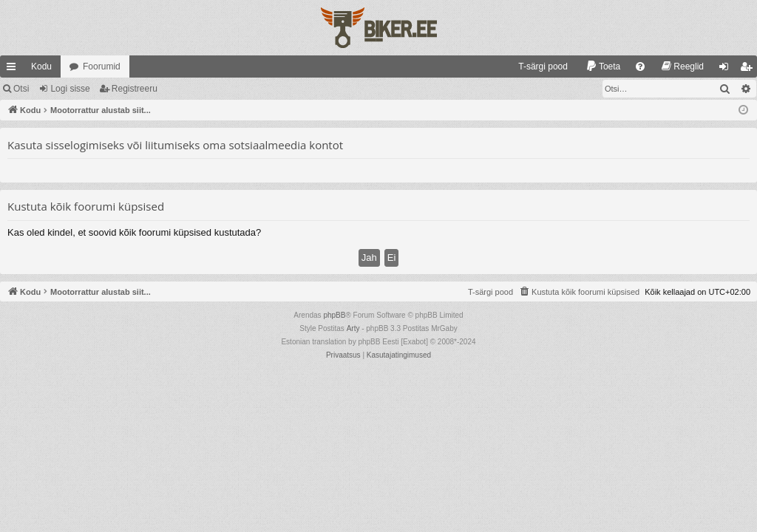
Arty (353, 328)
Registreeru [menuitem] (749, 69)
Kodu (41, 66)
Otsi (21, 89)
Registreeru (135, 89)
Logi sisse (70, 89)
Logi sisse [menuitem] (727, 69)
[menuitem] (536, 66)
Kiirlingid (14, 69)
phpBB (334, 315)
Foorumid (102, 66)
